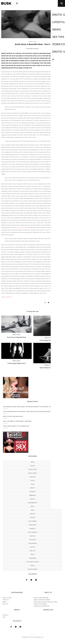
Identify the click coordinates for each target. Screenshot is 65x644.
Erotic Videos (32, 473)
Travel (33, 566)
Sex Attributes (33, 532)
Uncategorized (33, 569)
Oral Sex (32, 514)
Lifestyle (33, 499)
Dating (32, 466)
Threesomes (33, 558)
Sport (33, 554)
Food (33, 484)
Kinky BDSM (32, 495)
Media (33, 506)
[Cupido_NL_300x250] (16, 398)
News (32, 510)
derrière (46, 288)
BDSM (33, 462)
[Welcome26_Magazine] (16, 453)
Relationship (33, 521)
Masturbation (32, 503)
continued (8, 297)
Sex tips (32, 547)
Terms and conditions (41, 606)
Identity (32, 488)
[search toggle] (17, 3)
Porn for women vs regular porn (45, 602)
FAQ (4, 617)
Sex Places (33, 540)
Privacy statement (40, 604)
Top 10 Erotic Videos (32, 562)
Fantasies (32, 477)
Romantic (32, 529)
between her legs (22, 228)
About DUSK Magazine (41, 598)
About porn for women (42, 600)
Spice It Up (32, 551)
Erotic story (33, 469)
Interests (33, 492)
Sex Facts (33, 536)
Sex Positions (33, 543)
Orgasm (33, 517)
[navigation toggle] (61, 3)
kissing (32, 113)
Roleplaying (32, 525)
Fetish (33, 481)
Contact (6, 615)
